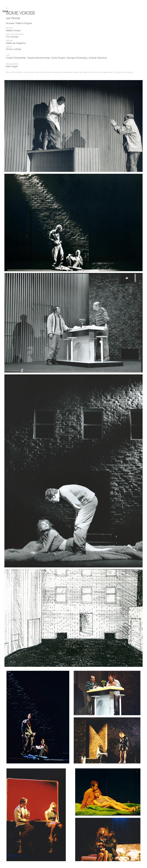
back (4, 12)
